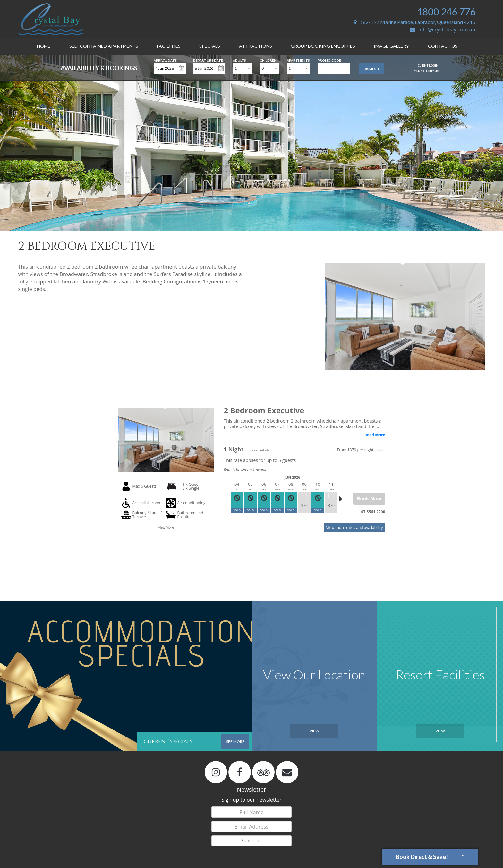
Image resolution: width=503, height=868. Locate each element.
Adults (239, 60)
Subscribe (251, 841)
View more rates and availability (354, 528)
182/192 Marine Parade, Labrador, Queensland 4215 (415, 22)
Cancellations (426, 71)
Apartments (298, 60)
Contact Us (443, 46)
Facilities (169, 46)
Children (268, 60)
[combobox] (243, 68)
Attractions (256, 46)
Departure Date (208, 60)
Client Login (428, 65)
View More (166, 527)
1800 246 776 (446, 12)
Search (372, 68)
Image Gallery (391, 46)
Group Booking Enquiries (323, 46)
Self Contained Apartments (104, 46)
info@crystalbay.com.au (443, 29)
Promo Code (329, 60)
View (314, 731)
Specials (210, 46)
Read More (375, 435)
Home (44, 46)
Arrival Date (165, 60)
